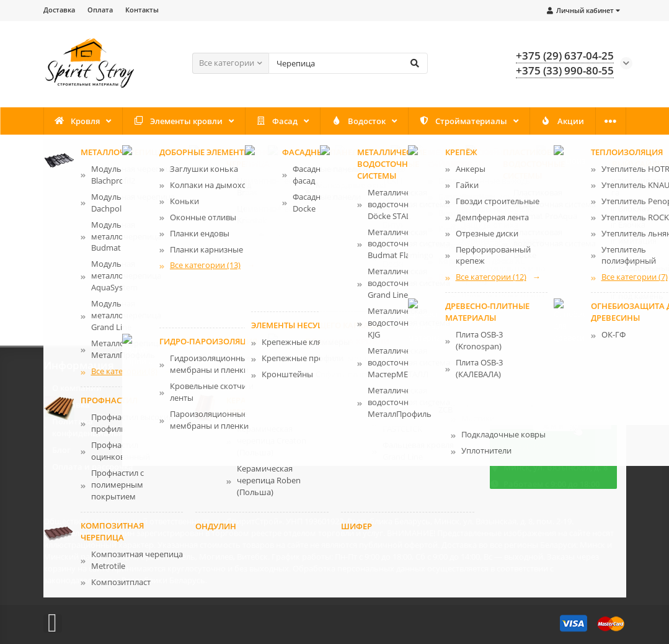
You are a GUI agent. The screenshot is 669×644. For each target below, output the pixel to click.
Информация (79, 365)
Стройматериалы (463, 121)
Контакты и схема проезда (255, 388)
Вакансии (221, 421)
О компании (77, 388)
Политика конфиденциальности (97, 427)
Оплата (100, 10)
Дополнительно (383, 365)
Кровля (77, 121)
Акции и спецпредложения (255, 405)
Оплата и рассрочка (93, 467)
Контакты (142, 10)
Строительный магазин (89, 533)
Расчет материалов (389, 388)
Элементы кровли (178, 121)
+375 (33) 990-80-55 (538, 405)
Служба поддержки (244, 365)
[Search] (348, 63)
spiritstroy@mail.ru (542, 421)
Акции (562, 121)
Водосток (358, 121)
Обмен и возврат (384, 405)
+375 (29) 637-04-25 (538, 388)
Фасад (277, 121)
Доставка (59, 10)
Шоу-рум (368, 438)
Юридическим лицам (394, 421)
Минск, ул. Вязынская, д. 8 (556, 467)
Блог (61, 450)
